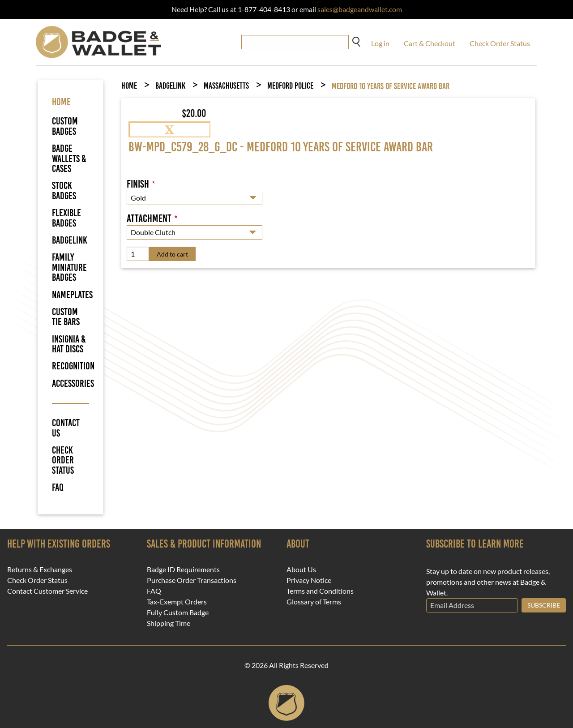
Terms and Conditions (320, 591)
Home (129, 86)
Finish (138, 184)
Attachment (149, 218)
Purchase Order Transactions (192, 580)
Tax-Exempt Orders (177, 602)
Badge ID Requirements (183, 570)
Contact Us (66, 428)
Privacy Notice (309, 580)
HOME (61, 102)
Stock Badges (64, 191)
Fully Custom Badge (178, 612)
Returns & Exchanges (40, 570)
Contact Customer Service (47, 591)
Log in (380, 43)
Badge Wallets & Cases (69, 158)
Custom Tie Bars (66, 317)
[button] (169, 128)
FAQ (58, 488)
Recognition (73, 366)
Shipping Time (169, 623)
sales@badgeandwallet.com (360, 9)
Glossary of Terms (314, 602)
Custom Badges (65, 126)
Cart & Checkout (430, 43)
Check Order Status (500, 43)
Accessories (73, 383)
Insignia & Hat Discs (69, 344)
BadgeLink (70, 240)
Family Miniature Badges (69, 267)
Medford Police (290, 86)
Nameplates (72, 295)
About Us (301, 570)
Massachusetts (226, 86)
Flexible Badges (66, 218)
